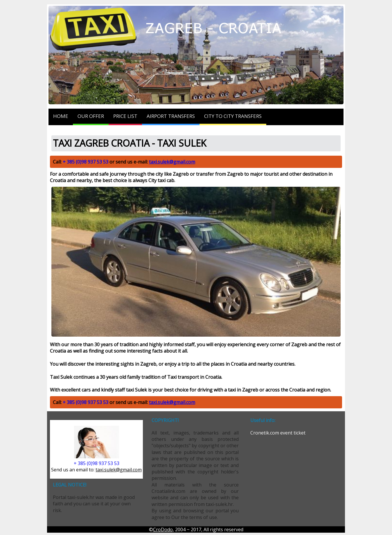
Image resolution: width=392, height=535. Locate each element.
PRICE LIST (125, 116)
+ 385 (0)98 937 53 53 (86, 162)
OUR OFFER (91, 116)
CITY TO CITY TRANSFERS (233, 116)
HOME (61, 116)
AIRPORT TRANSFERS (171, 116)
